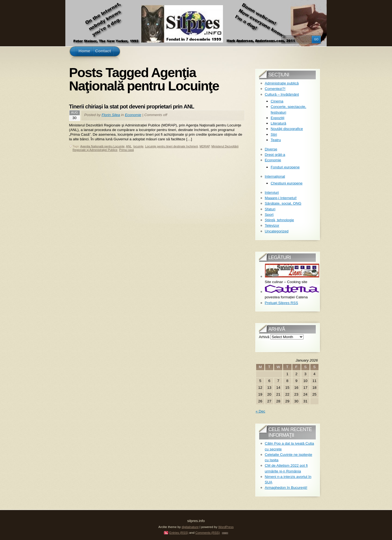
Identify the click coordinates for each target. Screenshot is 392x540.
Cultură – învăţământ (282, 94)
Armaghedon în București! (286, 488)
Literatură (278, 123)
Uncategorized (277, 231)
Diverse (271, 149)
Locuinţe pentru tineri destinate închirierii (171, 146)
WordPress (226, 527)
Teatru (276, 140)
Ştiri (274, 134)
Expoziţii (277, 118)
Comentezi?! (275, 89)
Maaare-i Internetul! (281, 198)
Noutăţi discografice (287, 129)
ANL (129, 146)
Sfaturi (270, 209)
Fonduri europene (285, 167)
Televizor (272, 225)
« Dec (260, 411)
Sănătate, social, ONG (283, 203)
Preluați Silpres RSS (281, 303)
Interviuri (272, 192)
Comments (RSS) (207, 533)
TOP (225, 533)
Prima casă (127, 150)
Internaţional (275, 176)
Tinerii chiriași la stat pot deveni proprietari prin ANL (132, 107)
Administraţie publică (282, 83)
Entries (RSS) (179, 533)
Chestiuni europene (287, 183)
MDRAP (205, 146)
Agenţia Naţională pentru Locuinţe (102, 146)
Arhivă (264, 337)
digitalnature (190, 527)
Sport (269, 215)
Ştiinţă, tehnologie (279, 220)
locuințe (138, 146)
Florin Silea (111, 115)
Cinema (277, 101)
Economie (133, 115)
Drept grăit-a (275, 155)
